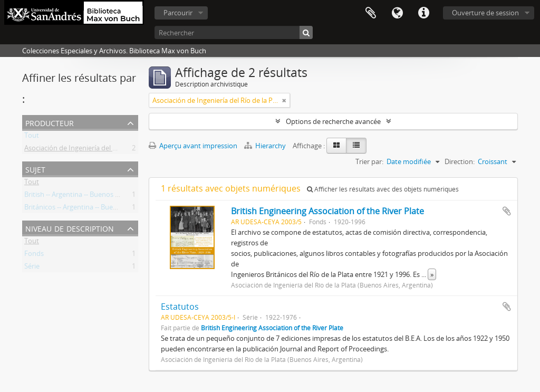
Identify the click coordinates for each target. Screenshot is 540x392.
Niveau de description (70, 228)
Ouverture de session (485, 13)
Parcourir (178, 13)
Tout (32, 137)
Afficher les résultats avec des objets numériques (383, 189)
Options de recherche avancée (333, 121)
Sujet (35, 169)
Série (32, 268)
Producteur (50, 122)
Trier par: (369, 161)
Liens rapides (423, 13)
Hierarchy (266, 146)
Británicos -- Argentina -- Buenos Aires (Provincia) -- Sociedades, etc (128, 209)
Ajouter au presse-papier (507, 211)
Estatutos (180, 307)
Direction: (460, 161)
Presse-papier (371, 13)
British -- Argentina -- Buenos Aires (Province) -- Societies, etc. (118, 196)
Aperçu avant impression (193, 146)
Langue (397, 13)
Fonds (34, 255)
